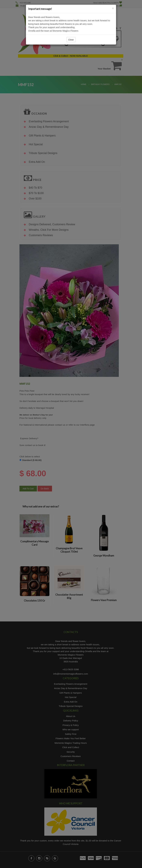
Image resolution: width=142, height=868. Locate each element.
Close (71, 40)
